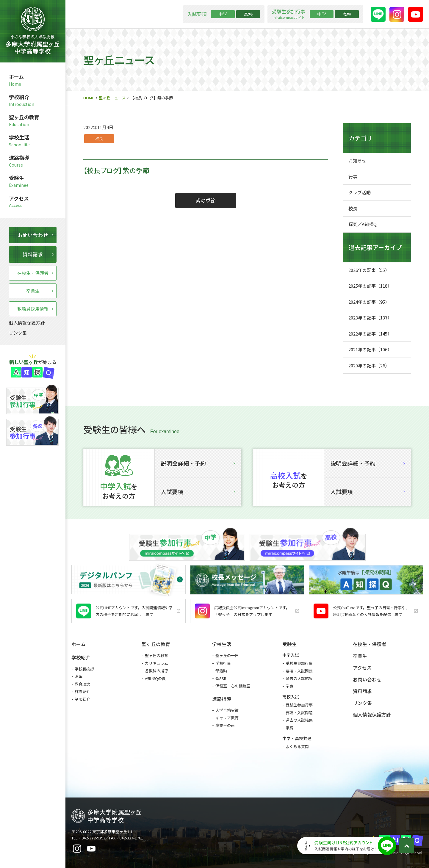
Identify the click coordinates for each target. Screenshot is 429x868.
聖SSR (221, 678)
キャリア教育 (227, 718)
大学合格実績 (227, 710)
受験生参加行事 (299, 663)
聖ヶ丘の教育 (156, 655)
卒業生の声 (225, 725)
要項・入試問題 (299, 671)
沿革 (79, 676)
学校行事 (223, 663)
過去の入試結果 (299, 678)
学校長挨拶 (84, 669)
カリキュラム (156, 663)
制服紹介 (82, 699)
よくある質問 (297, 746)
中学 (223, 14)
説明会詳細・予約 (198, 463)
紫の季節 (206, 200)
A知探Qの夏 (155, 678)
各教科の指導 (156, 671)
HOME (89, 98)
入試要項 (198, 492)
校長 (99, 138)
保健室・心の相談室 (233, 686)
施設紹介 (82, 691)
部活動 (221, 671)
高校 (248, 14)
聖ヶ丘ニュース (112, 98)
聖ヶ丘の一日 (227, 655)
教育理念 (82, 684)
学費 (289, 686)
